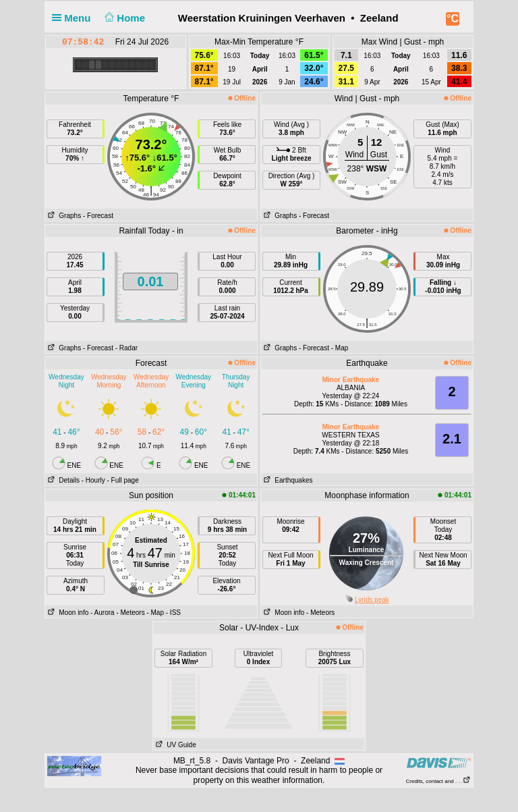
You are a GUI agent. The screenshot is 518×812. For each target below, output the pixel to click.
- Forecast (98, 216)
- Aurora (103, 613)
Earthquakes (287, 480)
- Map (340, 348)
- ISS (173, 613)
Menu (74, 18)
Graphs (63, 216)
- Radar (126, 348)
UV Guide (175, 745)
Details (62, 480)
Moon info (67, 613)
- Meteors (130, 613)
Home (124, 18)
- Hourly (93, 480)
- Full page (122, 480)
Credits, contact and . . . (438, 781)
